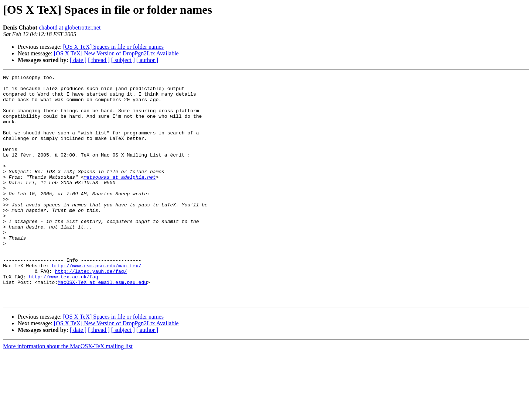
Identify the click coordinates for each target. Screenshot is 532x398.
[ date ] (78, 60)
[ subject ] (123, 60)
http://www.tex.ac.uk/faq (63, 318)
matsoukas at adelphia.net (120, 198)
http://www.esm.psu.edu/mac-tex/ (97, 304)
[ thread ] (99, 60)
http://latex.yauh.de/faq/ (91, 311)
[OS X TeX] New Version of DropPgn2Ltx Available (116, 53)
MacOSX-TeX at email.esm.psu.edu (102, 324)
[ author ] (147, 60)
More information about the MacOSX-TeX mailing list (68, 392)
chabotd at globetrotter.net (70, 28)
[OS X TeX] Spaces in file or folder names (113, 47)
